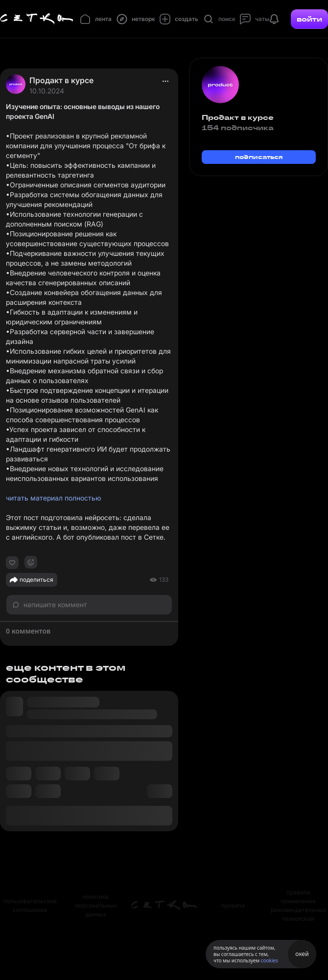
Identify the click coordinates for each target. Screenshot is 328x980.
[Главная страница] (37, 19)
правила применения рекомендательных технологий (298, 905)
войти (309, 19)
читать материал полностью (54, 498)
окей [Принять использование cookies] (302, 954)
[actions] (165, 81)
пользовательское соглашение (30, 905)
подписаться (259, 157)
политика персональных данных (96, 905)
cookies (269, 960)
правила (233, 905)
